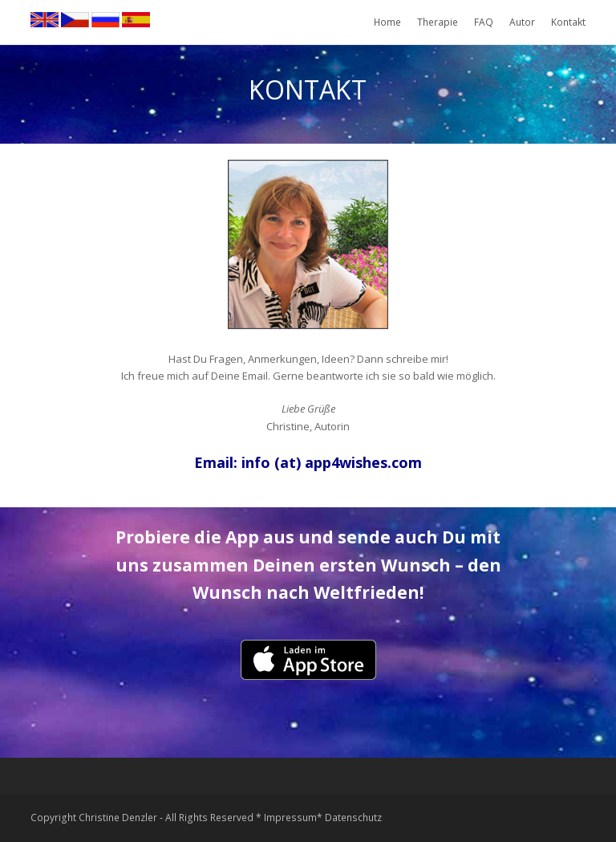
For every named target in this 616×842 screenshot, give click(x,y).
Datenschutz (353, 818)
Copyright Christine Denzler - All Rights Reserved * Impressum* (176, 818)
